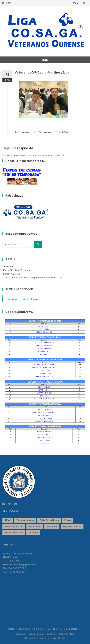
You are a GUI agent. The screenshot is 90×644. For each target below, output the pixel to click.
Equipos (21, 634)
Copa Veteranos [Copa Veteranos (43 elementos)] (25, 520)
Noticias (39, 629)
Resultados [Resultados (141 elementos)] (35, 526)
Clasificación (71, 629)
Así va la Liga (36, 634)
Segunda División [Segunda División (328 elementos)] (72, 526)
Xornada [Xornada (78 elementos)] (33, 532)
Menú (76, 3)
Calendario (54, 629)
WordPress (59, 638)
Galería (51, 634)
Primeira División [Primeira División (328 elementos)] (14, 526)
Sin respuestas (47, 132)
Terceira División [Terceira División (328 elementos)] (14, 532)
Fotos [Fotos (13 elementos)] (68, 520)
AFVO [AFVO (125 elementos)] (8, 520)
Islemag (29, 638)
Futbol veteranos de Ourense (23, 299)
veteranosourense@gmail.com (19, 565)
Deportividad (66, 634)
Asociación (24, 629)
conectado (31, 155)
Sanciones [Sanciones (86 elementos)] (52, 526)
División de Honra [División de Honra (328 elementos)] (49, 520)
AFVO (65, 132)
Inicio (11, 629)
